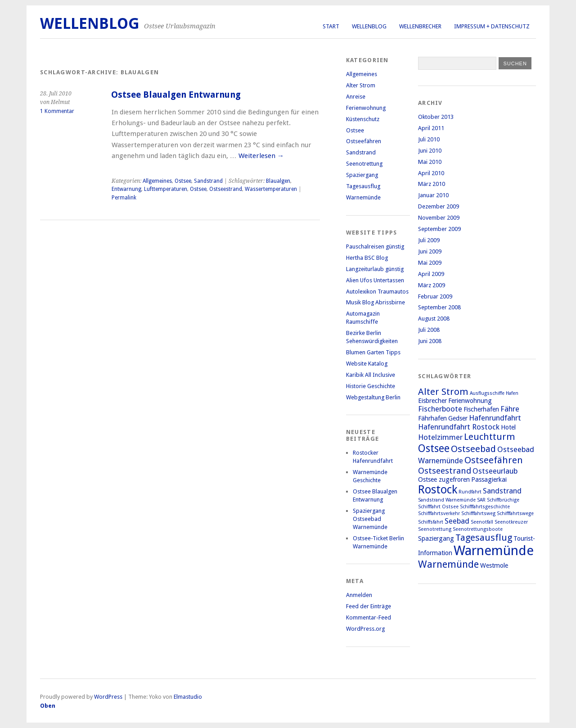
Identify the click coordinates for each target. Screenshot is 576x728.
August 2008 (434, 319)
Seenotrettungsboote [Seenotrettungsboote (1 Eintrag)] (478, 529)
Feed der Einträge (369, 606)
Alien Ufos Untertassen (375, 280)
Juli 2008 (429, 330)
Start (331, 26)
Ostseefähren (364, 141)
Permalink (124, 198)
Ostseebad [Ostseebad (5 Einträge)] (473, 449)
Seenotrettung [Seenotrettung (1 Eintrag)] (435, 529)
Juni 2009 (430, 251)
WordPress (108, 697)
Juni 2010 (430, 151)
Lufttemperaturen (166, 189)
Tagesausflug (363, 186)
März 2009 (432, 285)
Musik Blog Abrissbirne (376, 302)
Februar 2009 (435, 296)
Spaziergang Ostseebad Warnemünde (370, 519)
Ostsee (183, 181)
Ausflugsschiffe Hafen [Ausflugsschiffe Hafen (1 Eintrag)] (494, 393)
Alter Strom (361, 85)
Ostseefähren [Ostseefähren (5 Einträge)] (494, 460)
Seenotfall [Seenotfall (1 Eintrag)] (482, 522)
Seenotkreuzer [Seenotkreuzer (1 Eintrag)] (511, 522)
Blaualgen (278, 181)
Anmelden (359, 595)
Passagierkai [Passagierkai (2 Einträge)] (489, 479)
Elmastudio (188, 697)
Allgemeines (157, 181)
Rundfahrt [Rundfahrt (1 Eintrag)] (470, 492)
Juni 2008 (430, 341)
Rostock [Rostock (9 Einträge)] (438, 490)
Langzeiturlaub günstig (375, 269)
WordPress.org (365, 629)
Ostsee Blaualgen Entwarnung (176, 95)
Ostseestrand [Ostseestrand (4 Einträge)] (445, 471)
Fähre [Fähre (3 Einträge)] (510, 409)
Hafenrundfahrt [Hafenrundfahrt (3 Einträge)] (495, 418)
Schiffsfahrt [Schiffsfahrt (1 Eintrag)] (431, 522)
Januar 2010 (433, 195)
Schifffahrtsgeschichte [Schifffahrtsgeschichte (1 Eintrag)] (485, 507)
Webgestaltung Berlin (373, 397)
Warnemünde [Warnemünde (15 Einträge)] (494, 551)
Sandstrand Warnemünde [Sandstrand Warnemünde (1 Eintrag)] (447, 500)
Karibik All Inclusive (371, 375)
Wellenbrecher (420, 26)
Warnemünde (363, 197)
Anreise (356, 97)
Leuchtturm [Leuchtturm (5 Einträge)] (490, 437)
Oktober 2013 (436, 117)
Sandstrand (208, 181)
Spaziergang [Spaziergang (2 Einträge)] (436, 538)
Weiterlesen (261, 156)
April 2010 (431, 173)
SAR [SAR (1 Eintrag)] (481, 500)
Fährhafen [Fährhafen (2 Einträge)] (432, 418)
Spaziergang (362, 175)
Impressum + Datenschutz (492, 26)
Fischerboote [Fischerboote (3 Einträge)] (440, 409)
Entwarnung (126, 189)
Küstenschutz (363, 119)
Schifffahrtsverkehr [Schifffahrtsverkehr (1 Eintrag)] (439, 513)
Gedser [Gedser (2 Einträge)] (458, 418)
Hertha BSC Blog (367, 258)
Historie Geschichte (371, 386)
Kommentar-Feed (369, 617)
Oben (48, 706)
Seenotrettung (364, 164)
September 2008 (439, 307)
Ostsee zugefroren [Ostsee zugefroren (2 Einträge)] (444, 479)
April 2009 (431, 274)
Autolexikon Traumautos (377, 292)
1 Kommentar (57, 111)
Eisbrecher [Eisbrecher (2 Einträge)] (432, 401)
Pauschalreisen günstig (375, 246)
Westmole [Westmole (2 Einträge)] (494, 565)
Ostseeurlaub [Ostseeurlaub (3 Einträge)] (495, 471)
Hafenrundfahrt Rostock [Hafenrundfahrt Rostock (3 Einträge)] (459, 427)
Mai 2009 (430, 263)
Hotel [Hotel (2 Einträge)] (508, 427)
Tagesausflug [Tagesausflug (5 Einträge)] (484, 538)
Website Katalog (367, 364)
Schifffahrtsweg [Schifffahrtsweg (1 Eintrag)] (478, 513)
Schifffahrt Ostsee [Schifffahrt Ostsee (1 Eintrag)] (438, 507)
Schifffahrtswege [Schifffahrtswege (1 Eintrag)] (515, 513)
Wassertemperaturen (271, 189)
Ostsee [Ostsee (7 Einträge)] (434, 448)
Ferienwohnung (366, 108)
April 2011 (431, 128)
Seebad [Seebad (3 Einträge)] (457, 521)
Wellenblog (369, 26)
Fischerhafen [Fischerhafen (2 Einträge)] (481, 409)
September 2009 (439, 229)
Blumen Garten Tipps (373, 352)
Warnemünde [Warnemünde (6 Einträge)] (448, 564)
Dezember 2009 (439, 206)
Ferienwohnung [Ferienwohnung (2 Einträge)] (470, 401)
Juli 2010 (429, 139)
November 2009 (439, 218)
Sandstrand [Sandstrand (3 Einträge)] (502, 491)
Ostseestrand (226, 189)
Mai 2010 (430, 162)
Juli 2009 (429, 240)
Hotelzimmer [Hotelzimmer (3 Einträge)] (440, 437)
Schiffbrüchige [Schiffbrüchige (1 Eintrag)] (503, 500)
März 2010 (432, 184)
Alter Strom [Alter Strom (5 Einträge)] (443, 392)
